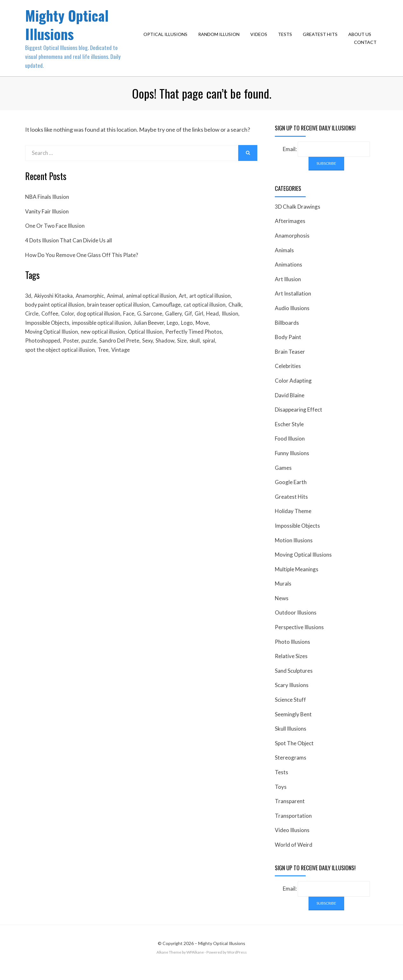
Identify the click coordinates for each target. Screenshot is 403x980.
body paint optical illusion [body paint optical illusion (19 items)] (55, 316)
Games (283, 478)
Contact (367, 47)
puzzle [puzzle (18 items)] (90, 354)
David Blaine (290, 405)
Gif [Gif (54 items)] (194, 325)
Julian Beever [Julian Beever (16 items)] (152, 335)
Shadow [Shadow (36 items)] (168, 354)
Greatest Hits (322, 39)
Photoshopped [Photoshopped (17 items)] (43, 354)
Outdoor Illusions (296, 623)
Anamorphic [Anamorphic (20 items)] (93, 306)
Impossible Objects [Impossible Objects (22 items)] (48, 335)
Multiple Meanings (297, 579)
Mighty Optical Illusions (70, 29)
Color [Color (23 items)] (69, 325)
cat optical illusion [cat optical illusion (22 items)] (208, 316)
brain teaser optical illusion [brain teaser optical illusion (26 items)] (120, 316)
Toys (281, 797)
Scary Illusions (292, 695)
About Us (361, 39)
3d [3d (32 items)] (28, 306)
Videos (260, 39)
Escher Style (289, 434)
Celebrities (288, 376)
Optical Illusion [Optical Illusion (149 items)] (148, 345)
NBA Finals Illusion (47, 207)
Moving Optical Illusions (303, 564)
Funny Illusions (292, 463)
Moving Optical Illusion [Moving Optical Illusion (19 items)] (52, 345)
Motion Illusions (294, 550)
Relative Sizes (291, 666)
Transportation (293, 826)
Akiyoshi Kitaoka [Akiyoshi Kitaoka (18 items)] (55, 306)
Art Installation (293, 304)
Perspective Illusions (299, 637)
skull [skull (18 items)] (199, 354)
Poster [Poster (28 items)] (72, 354)
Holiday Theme (293, 521)
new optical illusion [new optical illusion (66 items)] (105, 345)
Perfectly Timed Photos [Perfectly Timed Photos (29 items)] (198, 345)
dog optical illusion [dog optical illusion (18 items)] (101, 325)
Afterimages (290, 231)
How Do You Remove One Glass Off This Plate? (82, 265)
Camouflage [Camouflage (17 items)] (169, 316)
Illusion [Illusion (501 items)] (237, 325)
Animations (288, 275)
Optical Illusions (167, 39)
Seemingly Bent (293, 724)
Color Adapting (293, 390)
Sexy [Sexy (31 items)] (150, 354)
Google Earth (291, 492)
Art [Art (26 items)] (188, 306)
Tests (287, 39)
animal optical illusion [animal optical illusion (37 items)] (156, 306)
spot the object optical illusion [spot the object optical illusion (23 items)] (60, 364)
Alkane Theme (169, 962)
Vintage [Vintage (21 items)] (123, 364)
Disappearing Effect (299, 419)
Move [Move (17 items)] (208, 335)
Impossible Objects (297, 535)
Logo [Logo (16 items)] (192, 335)
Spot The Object (294, 753)
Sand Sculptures (294, 681)
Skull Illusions (291, 739)
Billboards (287, 333)
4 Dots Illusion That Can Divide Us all (69, 250)
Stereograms (291, 768)
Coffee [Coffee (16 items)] (51, 325)
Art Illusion (288, 289)
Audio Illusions (292, 318)
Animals (284, 260)
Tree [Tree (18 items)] (104, 364)
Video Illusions (292, 840)
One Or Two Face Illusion (55, 236)
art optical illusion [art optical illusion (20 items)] (216, 306)
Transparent (290, 811)
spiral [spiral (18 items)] (214, 354)
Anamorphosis (292, 245)
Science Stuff (290, 709)
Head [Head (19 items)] (219, 325)
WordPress (237, 962)
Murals (283, 594)
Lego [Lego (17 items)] (177, 335)
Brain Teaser (290, 361)
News (282, 608)
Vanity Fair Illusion (47, 221)
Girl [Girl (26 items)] (205, 325)
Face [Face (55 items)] (132, 325)
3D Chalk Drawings (298, 216)
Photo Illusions (292, 652)
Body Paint (288, 347)
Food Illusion (290, 449)
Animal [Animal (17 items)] (119, 306)
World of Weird (294, 855)
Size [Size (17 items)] (186, 354)
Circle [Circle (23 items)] (32, 325)
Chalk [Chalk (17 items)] (240, 316)
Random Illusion (220, 39)
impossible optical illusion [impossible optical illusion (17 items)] (103, 335)
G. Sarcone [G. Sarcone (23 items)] (154, 325)
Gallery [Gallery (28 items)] (178, 325)
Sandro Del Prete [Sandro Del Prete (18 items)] (122, 354)
